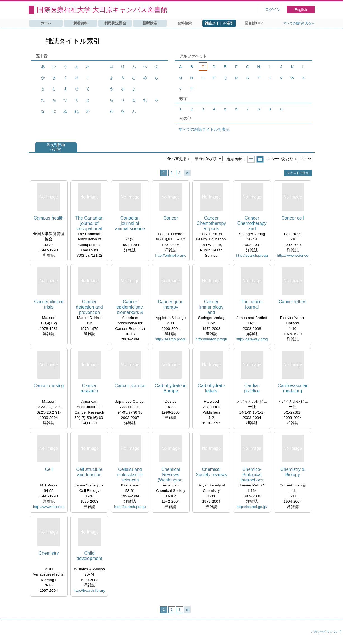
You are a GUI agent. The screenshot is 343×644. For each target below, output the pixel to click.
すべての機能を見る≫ (299, 23)
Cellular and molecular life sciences (130, 475)
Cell (49, 469)
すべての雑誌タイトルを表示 (204, 129)
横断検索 (150, 23)
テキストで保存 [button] (298, 173)
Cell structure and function (89, 472)
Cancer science (130, 386)
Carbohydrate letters (211, 388)
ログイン (273, 10)
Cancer (171, 218)
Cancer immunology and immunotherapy (211, 307)
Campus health (49, 218)
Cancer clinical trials (49, 304)
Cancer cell (293, 218)
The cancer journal (252, 304)
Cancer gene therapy (171, 304)
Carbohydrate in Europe (171, 388)
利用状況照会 (115, 23)
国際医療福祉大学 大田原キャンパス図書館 (102, 10)
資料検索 (184, 23)
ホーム (46, 23)
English (301, 10)
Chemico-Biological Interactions (252, 475)
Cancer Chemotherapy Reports (211, 223)
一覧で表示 (251, 159)
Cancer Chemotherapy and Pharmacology (252, 224)
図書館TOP (254, 23)
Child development (89, 556)
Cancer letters (293, 302)
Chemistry (49, 553)
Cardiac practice (252, 388)
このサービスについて (326, 631)
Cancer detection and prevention (89, 307)
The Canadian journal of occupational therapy (89, 224)
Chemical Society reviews (211, 472)
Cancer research (89, 388)
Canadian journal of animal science (130, 223)
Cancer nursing (49, 386)
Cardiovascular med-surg (293, 388)
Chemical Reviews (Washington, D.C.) (171, 475)
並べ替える (177, 159)
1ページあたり (281, 159)
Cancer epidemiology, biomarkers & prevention (130, 307)
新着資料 (81, 23)
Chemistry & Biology (293, 472)
